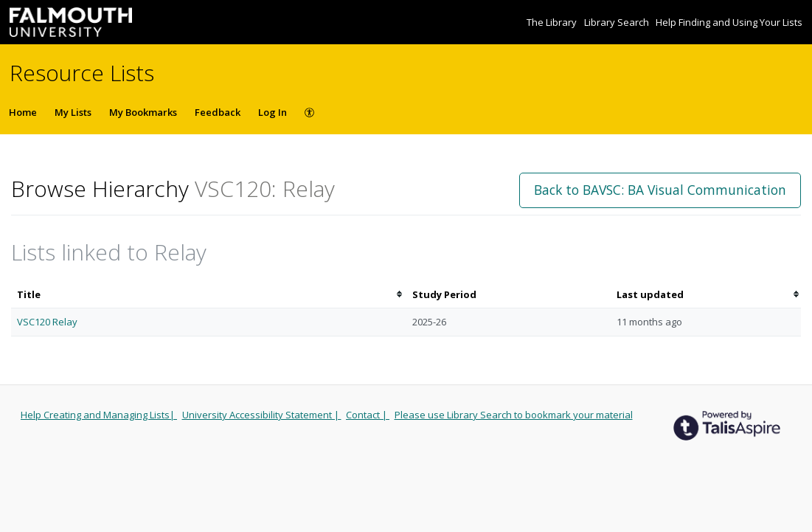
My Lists (73, 112)
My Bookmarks (143, 112)
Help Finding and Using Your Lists (729, 22)
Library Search (618, 22)
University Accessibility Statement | (262, 415)
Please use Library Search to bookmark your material (514, 415)
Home (23, 112)
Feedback (218, 112)
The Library (553, 22)
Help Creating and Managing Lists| (99, 415)
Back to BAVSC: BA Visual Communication (660, 190)
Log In (273, 112)
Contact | (368, 415)
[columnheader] (209, 295)
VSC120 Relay (47, 322)
